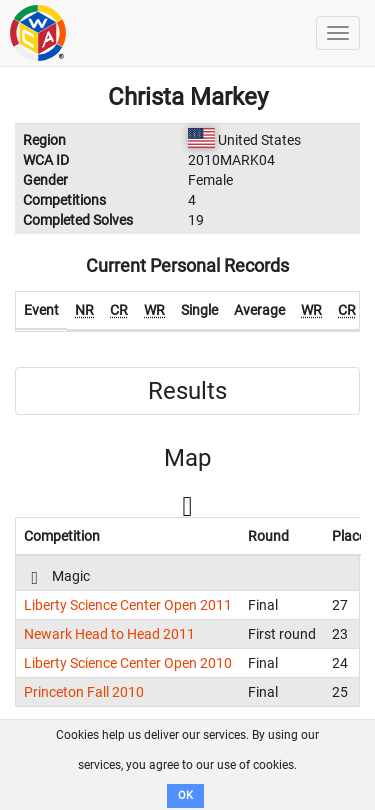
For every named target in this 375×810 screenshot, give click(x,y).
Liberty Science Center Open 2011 (128, 605)
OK (185, 795)
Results (187, 391)
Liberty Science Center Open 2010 (128, 663)
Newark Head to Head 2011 (109, 634)
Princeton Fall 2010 (84, 692)
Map (187, 458)
